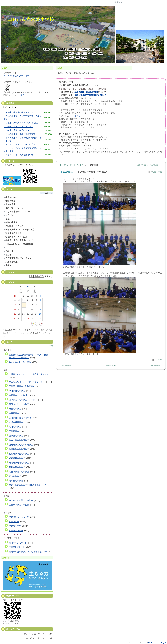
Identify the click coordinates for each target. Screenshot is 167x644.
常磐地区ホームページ (19, 517)
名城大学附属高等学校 (19, 454)
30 (19, 301)
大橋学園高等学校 (17, 422)
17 (36, 310)
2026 (28, 286)
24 (36, 315)
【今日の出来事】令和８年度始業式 (19, 134)
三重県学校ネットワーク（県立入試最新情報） (30, 374)
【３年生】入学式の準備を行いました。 (21, 123)
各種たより (10, 251)
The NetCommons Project (157, 643)
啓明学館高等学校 (17, 467)
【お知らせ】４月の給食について (18, 155)
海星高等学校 (15, 409)
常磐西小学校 (15, 526)
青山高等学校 (15, 476)
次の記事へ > (156, 165)
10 (36, 305)
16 (32, 310)
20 (19, 315)
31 (23, 301)
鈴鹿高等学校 (15, 413)
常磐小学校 (14, 522)
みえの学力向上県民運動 (20, 362)
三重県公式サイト (17, 547)
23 (32, 315)
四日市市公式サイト (18, 543)
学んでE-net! (10, 197)
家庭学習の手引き (13, 233)
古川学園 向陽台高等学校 (20, 418)
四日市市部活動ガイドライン (18, 258)
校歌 (7, 219)
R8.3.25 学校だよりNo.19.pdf (16, 76)
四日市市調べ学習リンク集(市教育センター (28, 552)
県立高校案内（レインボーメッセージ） (27, 382)
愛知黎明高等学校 (17, 458)
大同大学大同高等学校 (19, 463)
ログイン (118, 2)
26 (15, 319)
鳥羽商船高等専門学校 (19, 449)
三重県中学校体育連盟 (19, 505)
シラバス (9, 215)
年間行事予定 (11, 222)
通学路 (8, 265)
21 (23, 315)
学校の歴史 (10, 204)
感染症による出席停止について (19, 240)
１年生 (159, 360)
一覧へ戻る (111, 366)
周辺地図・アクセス (14, 226)
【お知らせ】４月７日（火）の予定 (19, 144)
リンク (8, 247)
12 (15, 310)
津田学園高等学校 (17, 391)
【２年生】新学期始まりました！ (18, 127)
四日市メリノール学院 (19, 404)
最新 (10, 107)
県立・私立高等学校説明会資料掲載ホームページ (31, 485)
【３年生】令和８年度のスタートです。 (21, 130)
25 (40, 315)
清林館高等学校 (16, 481)
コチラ (21, 95)
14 (23, 310)
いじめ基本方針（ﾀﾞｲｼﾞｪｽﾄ (17, 212)
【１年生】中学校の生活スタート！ (19, 112)
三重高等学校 (15, 431)
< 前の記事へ (142, 165)
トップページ (46, 193)
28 (23, 319)
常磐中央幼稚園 (16, 531)
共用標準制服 (11, 262)
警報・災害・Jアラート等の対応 (19, 230)
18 (40, 310)
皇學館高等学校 (16, 436)
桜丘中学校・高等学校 (19, 472)
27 (19, 319)
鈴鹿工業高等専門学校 (19, 440)
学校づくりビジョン (14, 208)
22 (28, 315)
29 (15, 301)
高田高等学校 (15, 427)
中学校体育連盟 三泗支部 (21, 500)
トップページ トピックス (72, 165)
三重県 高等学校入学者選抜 (22, 386)
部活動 (8, 255)
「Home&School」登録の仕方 (18, 244)
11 (40, 305)
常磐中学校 (157, 172)
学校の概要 (10, 201)
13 (19, 310)
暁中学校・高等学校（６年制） (23, 400)
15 (28, 310)
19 (15, 315)
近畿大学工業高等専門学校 (21, 445)
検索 (51, 346)
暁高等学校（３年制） (19, 395)
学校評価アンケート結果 (16, 237)
